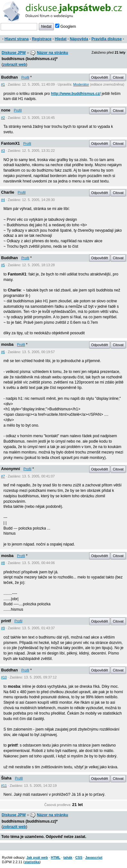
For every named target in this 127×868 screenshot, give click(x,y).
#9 (3, 628)
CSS (79, 857)
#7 (3, 476)
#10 (4, 677)
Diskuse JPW (14, 53)
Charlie (8, 192)
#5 (3, 265)
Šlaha (6, 778)
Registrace (42, 39)
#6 (3, 352)
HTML (55, 857)
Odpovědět (100, 77)
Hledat (61, 39)
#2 (3, 118)
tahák (68, 857)
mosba (8, 345)
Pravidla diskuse (107, 39)
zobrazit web (14, 65)
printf (6, 621)
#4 (3, 200)
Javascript (94, 857)
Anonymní (11, 469)
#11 (4, 786)
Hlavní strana (17, 39)
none (6, 110)
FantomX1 (11, 143)
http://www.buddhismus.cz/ (76, 94)
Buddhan (10, 77)
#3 (3, 151)
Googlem (66, 27)
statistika (32, 862)
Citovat (118, 77)
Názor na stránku (52, 53)
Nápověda (79, 39)
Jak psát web (37, 857)
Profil (25, 77)
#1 (3, 84)
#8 (3, 563)
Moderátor (81, 84)
